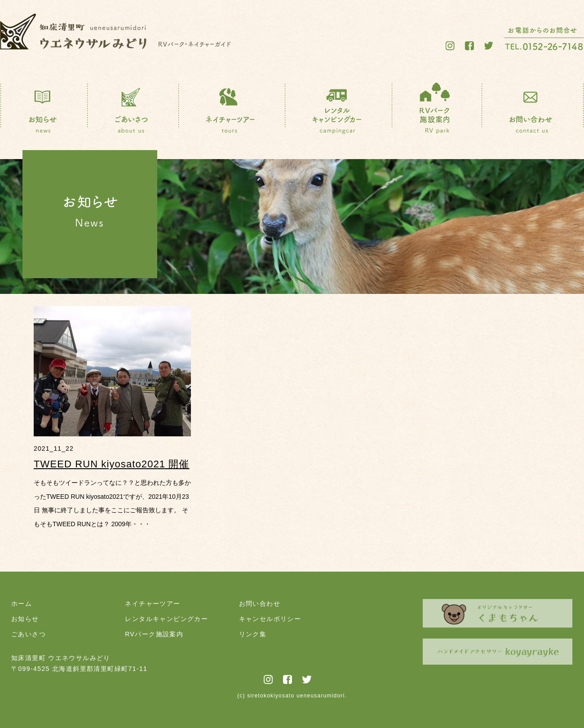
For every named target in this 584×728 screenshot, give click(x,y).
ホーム (22, 604)
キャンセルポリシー (270, 619)
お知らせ (25, 619)
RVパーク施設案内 (154, 634)
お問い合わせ (260, 604)
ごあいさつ (29, 634)
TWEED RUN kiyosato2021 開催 (112, 464)
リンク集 (253, 634)
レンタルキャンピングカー (166, 619)
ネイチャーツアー (153, 604)
